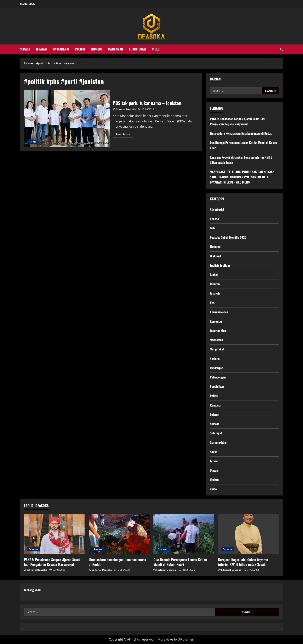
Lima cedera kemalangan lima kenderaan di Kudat (241, 133)
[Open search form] (281, 49)
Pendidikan (217, 386)
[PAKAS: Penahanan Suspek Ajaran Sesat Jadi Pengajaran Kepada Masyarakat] (54, 534)
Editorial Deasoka (126, 109)
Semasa (25, 49)
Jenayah (41, 49)
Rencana (215, 405)
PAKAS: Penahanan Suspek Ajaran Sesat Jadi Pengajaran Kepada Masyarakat (52, 562)
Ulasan (214, 470)
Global (214, 275)
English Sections (220, 265)
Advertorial (138, 49)
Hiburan (215, 284)
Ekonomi (97, 49)
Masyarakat (61, 49)
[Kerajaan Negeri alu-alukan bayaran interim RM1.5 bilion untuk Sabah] (249, 534)
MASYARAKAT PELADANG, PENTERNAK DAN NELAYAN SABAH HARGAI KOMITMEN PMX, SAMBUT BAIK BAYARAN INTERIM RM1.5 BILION (242, 177)
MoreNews (166, 639)
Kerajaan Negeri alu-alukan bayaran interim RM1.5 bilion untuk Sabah (243, 562)
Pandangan (217, 368)
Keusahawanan (219, 312)
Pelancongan (218, 377)
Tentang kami (32, 590)
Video (156, 49)
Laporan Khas (218, 331)
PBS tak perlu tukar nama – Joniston (67, 118)
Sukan (214, 452)
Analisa (214, 219)
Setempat (216, 433)
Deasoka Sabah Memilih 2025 (228, 237)
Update (214, 480)
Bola (213, 228)
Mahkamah (116, 49)
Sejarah (214, 414)
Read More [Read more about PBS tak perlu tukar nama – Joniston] (124, 135)
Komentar (216, 321)
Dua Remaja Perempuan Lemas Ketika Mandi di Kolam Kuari (180, 562)
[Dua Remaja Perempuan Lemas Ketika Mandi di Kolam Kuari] (184, 534)
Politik (80, 49)
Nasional (215, 359)
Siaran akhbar (218, 442)
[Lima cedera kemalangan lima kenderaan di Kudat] (119, 534)
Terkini (214, 461)
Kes (212, 303)
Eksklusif (215, 256)
